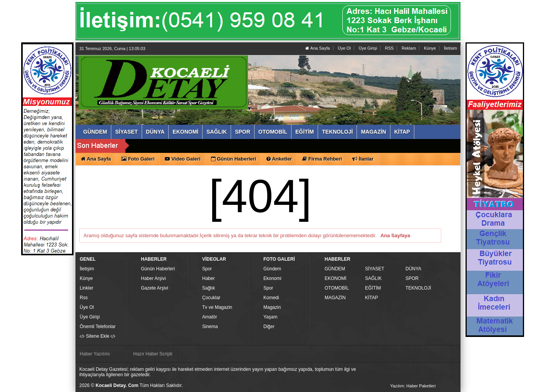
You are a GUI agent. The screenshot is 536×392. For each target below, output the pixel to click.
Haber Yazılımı (95, 354)
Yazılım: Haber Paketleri (413, 386)
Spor (207, 269)
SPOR (412, 278)
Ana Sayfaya (395, 235)
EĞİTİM (373, 288)
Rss (84, 298)
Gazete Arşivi (155, 288)
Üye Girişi (368, 48)
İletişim (87, 269)
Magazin (272, 307)
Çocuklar (211, 298)
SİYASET (375, 269)
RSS (389, 48)
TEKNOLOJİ (418, 288)
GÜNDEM (335, 269)
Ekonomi (272, 278)
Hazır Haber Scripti (153, 354)
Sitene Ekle (98, 336)
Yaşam (270, 317)
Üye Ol (344, 48)
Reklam (409, 48)
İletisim (451, 48)
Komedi (271, 298)
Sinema (210, 327)
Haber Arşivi (153, 278)
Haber (209, 278)
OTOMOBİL (337, 288)
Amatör (210, 317)
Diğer (269, 327)
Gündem (272, 269)
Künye (430, 48)
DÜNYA (413, 269)
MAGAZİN (335, 298)
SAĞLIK (373, 278)
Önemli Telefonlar (98, 327)
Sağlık (209, 288)
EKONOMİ (336, 278)
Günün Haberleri (158, 269)
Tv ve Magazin (217, 307)
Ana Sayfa (317, 48)
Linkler (86, 288)
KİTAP (372, 298)
